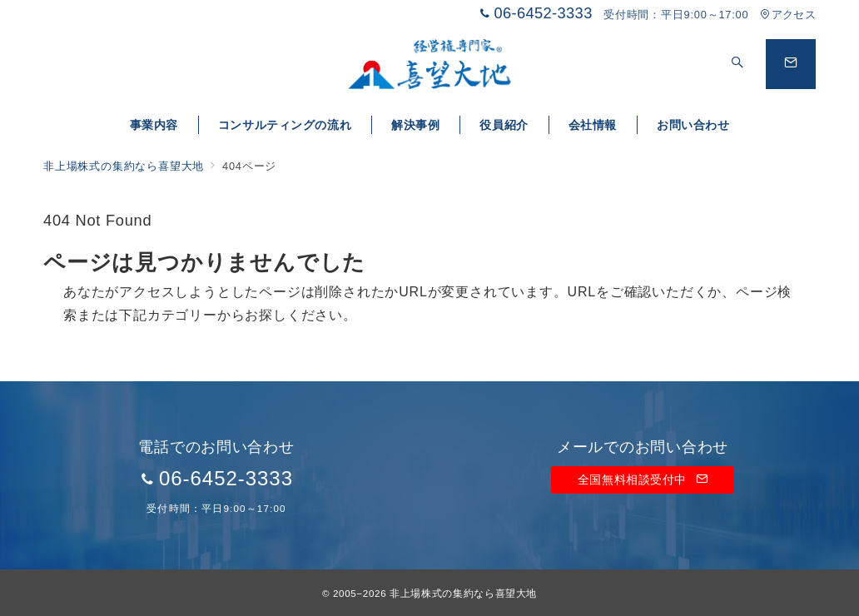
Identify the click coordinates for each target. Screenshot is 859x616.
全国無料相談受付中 (643, 479)
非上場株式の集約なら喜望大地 (463, 593)
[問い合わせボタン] (791, 64)
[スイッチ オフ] (737, 64)
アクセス (788, 15)
